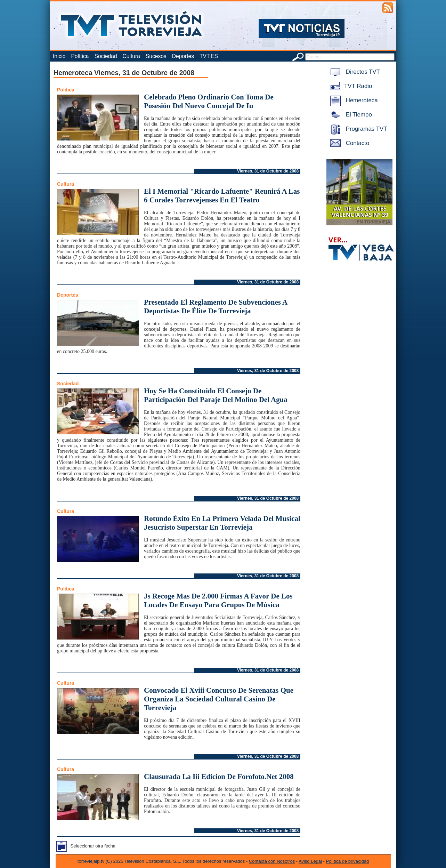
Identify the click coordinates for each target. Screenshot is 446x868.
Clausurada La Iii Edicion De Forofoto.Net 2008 (219, 777)
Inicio (59, 56)
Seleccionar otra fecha (84, 846)
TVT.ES (209, 56)
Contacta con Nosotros (272, 861)
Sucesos (156, 56)
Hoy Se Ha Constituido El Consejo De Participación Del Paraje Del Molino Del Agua (216, 395)
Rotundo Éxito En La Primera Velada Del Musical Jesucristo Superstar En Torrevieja (222, 523)
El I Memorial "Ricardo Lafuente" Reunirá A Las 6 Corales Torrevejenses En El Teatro (222, 196)
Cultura (131, 56)
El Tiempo (350, 115)
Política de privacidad (348, 861)
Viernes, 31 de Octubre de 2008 (268, 171)
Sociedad (106, 56)
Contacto (348, 143)
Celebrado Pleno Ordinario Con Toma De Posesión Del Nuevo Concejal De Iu (209, 101)
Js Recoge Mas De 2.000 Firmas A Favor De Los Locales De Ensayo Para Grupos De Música (218, 600)
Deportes (183, 56)
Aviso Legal (310, 861)
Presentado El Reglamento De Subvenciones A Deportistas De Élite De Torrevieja (216, 307)
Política (80, 56)
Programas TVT (357, 129)
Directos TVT (354, 72)
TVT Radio (350, 86)
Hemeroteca (353, 100)
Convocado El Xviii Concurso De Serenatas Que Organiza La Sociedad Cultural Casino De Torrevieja (219, 699)
